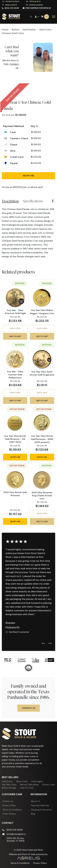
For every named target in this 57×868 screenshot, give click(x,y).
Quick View (15, 328)
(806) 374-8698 (12, 8)
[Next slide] (50, 644)
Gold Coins (7, 781)
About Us (35, 801)
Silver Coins (22, 781)
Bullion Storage (9, 788)
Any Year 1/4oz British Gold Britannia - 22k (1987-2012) (15, 439)
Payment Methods (40, 805)
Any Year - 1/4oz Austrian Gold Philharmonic (15, 375)
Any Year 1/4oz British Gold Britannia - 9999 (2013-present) (42, 439)
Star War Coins (9, 785)
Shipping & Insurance (41, 810)
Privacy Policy (9, 805)
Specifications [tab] (33, 201)
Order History (9, 814)
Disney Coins (49, 785)
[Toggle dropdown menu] (53, 201)
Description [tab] (10, 201)
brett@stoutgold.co (16, 834)
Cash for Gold (27, 788)
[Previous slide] (43, 644)
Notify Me (28, 176)
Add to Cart (15, 336)
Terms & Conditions (12, 810)
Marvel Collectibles (29, 785)
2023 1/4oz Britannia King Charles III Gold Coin (42, 496)
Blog (33, 814)
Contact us (8, 801)
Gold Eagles (37, 781)
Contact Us (29, 708)
